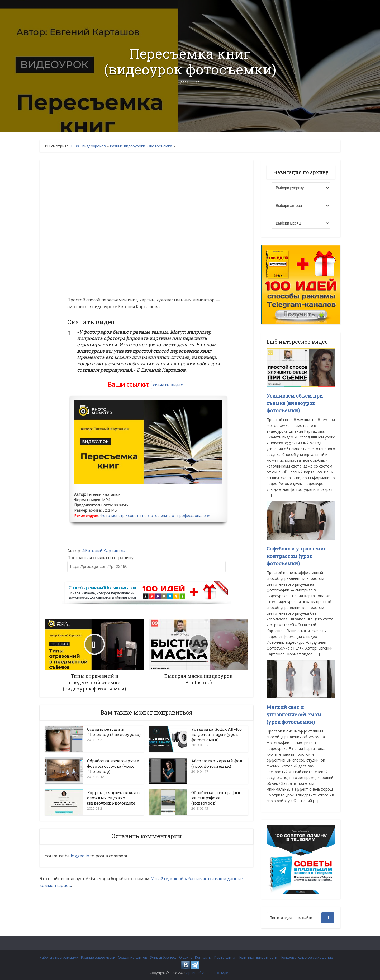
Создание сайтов (133, 957)
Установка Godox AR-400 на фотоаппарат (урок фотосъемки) (217, 734)
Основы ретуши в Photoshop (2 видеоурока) (114, 732)
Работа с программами (59, 957)
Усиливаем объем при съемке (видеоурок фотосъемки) (295, 403)
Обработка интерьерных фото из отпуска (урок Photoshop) (113, 766)
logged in (80, 856)
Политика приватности (257, 957)
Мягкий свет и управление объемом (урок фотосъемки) (294, 715)
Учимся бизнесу (163, 957)
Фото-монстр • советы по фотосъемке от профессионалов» (155, 515)
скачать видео (168, 385)
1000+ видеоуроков (88, 146)
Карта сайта (225, 957)
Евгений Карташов (105, 551)
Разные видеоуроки (127, 146)
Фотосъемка (161, 146)
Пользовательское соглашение (306, 957)
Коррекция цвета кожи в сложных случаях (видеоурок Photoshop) (113, 798)
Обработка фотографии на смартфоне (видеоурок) (216, 798)
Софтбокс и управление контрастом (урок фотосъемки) (296, 556)
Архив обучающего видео (208, 973)
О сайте (186, 957)
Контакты (203, 957)
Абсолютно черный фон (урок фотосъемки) (217, 763)
